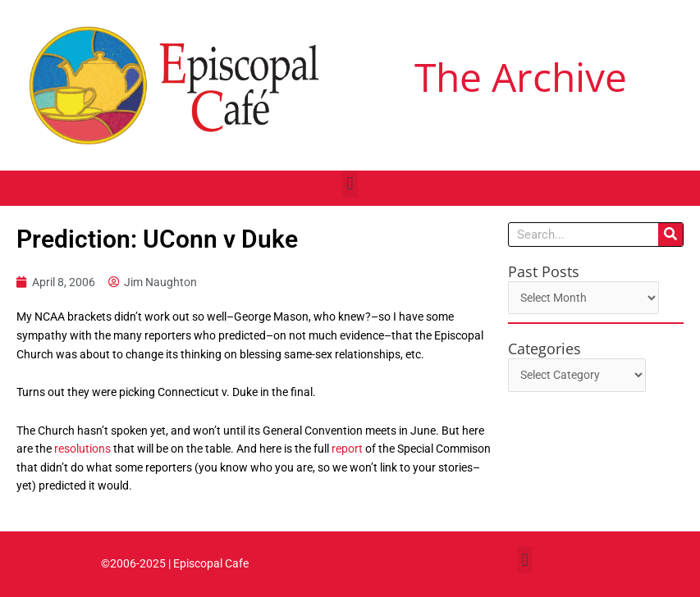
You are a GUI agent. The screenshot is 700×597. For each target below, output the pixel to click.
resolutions (82, 449)
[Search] (670, 235)
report (348, 449)
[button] (350, 184)
